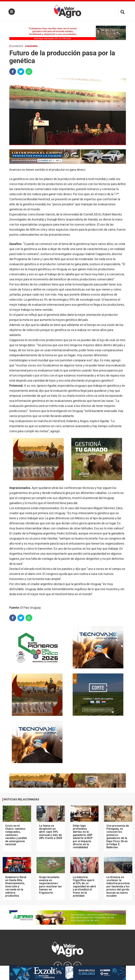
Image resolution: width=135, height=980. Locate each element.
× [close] (122, 968)
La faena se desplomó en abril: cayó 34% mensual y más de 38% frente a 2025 (51, 832)
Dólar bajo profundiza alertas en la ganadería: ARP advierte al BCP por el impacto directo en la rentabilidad (83, 837)
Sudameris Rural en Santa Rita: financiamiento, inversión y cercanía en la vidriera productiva (16, 886)
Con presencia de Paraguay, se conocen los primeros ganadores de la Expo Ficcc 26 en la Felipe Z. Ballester (118, 837)
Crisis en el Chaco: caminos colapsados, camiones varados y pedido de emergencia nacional (16, 835)
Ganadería (31, 46)
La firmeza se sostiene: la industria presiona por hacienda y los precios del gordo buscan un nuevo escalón (118, 886)
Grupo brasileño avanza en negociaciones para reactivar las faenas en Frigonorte (50, 885)
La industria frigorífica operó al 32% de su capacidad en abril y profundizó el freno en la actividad (84, 886)
